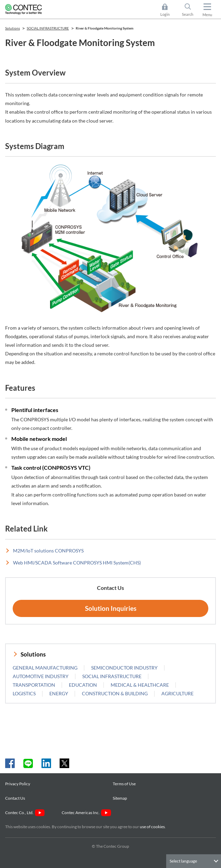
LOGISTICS (24, 693)
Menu (207, 15)
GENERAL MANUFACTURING (45, 668)
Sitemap (120, 798)
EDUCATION (83, 685)
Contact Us (15, 798)
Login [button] (168, 10)
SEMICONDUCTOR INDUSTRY (124, 668)
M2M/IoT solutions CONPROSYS (48, 551)
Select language (183, 861)
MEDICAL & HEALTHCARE (140, 685)
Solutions (33, 654)
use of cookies (152, 827)
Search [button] (191, 10)
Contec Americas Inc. (86, 813)
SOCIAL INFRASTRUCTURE (112, 676)
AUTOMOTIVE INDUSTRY (41, 676)
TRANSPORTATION (34, 685)
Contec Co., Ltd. (25, 813)
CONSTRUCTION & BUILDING (115, 693)
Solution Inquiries (111, 608)
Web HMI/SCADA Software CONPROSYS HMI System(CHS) (77, 563)
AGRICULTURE (177, 693)
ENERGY (59, 693)
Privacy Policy (18, 784)
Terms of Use (124, 784)
